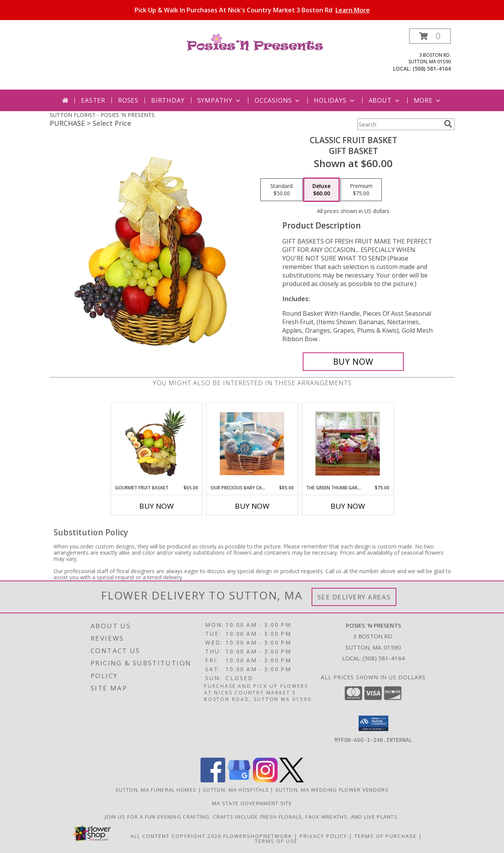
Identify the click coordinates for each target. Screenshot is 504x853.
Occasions (278, 100)
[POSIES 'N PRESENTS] (255, 42)
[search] (448, 124)
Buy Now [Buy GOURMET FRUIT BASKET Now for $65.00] (157, 506)
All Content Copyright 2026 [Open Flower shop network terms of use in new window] (176, 836)
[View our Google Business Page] (239, 780)
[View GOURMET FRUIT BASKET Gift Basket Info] (156, 443)
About (385, 100)
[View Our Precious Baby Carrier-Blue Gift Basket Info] (252, 444)
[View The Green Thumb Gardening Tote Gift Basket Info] (348, 443)
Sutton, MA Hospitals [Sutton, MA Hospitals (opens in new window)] (236, 790)
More (428, 100)
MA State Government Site (252, 803)
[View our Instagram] (265, 780)
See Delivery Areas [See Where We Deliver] (354, 597)
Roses (128, 100)
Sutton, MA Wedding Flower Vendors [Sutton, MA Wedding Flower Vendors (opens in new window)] (332, 790)
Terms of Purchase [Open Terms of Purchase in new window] (386, 836)
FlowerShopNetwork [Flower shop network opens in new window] (258, 836)
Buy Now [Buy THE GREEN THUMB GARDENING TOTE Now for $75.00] (348, 506)
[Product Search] (399, 124)
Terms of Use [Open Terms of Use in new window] (276, 841)
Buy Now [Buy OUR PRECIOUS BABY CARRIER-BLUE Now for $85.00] (252, 506)
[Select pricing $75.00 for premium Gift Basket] (361, 190)
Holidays (335, 100)
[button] (430, 36)
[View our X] (292, 780)
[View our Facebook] (213, 780)
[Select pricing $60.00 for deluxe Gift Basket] (321, 190)
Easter (93, 100)
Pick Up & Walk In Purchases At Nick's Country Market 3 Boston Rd (252, 10)
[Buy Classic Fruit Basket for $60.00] (353, 362)
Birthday (168, 100)
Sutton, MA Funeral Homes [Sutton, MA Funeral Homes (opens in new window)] (156, 790)
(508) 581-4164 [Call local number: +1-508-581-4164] (432, 69)
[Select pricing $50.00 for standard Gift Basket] (281, 190)
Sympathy (220, 100)
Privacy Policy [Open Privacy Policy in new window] (323, 836)
